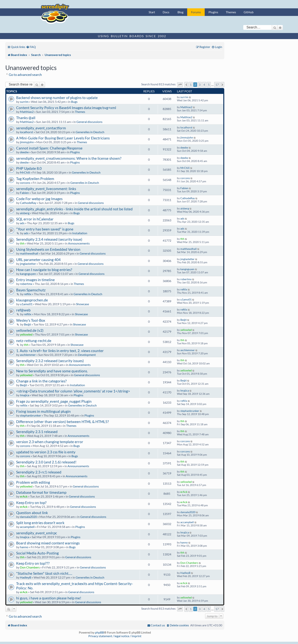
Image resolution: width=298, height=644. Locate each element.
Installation (80, 233)
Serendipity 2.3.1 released (37, 432)
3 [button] (200, 85)
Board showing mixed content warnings (48, 543)
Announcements (79, 243)
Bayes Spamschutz (31, 290)
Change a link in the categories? (41, 381)
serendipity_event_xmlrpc (37, 533)
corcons (25, 183)
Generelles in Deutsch (90, 132)
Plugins (213, 12)
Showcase (82, 304)
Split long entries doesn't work (40, 523)
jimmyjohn (27, 142)
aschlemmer (28, 355)
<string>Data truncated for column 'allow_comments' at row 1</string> (73, 391)
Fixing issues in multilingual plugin (43, 411)
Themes (231, 12)
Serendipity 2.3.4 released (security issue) (49, 239)
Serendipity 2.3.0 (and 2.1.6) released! (46, 462)
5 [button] (209, 85)
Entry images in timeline (35, 280)
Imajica (25, 395)
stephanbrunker (31, 415)
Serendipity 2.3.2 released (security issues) (50, 361)
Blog (180, 12)
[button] (180, 85)
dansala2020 (28, 517)
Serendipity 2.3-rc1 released (39, 472)
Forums (196, 12)
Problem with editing (33, 482)
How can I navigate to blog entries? (44, 270)
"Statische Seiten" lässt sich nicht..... (44, 573)
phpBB (99, 632)
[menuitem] (31, 47)
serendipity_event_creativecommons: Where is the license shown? (69, 158)
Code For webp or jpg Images (39, 199)
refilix (28, 294)
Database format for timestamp (41, 492)
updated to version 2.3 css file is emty (46, 452)
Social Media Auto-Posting (37, 553)
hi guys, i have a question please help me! (49, 598)
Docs (166, 12)
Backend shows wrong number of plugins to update (57, 98)
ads (22, 223)
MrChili (25, 172)
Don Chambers (30, 567)
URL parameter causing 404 (38, 260)
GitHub (249, 12)
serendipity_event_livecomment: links (46, 189)
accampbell (27, 527)
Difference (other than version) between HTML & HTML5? (63, 422)
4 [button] (204, 85)
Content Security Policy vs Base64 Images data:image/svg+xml (66, 108)
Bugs (74, 102)
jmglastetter (28, 264)
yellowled (26, 334)
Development (87, 355)
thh (22, 243)
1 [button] (191, 85)
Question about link (32, 513)
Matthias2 (27, 112)
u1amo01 (26, 304)
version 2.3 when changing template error (50, 442)
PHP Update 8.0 (29, 168)
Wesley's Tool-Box (31, 320)
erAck (24, 496)
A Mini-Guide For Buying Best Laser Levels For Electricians (63, 138)
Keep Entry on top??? (33, 563)
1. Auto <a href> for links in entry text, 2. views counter (60, 351)
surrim (24, 102)
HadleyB (26, 577)
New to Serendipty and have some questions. (52, 371)
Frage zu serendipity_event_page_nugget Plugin (54, 401)
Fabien (24, 193)
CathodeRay (28, 203)
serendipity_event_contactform (41, 128)
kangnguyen (28, 274)
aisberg (25, 213)
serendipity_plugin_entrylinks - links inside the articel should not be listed (74, 209)
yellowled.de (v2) (30, 330)
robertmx (26, 284)
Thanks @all (26, 118)
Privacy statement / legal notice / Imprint (115, 636)
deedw (24, 152)
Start (152, 12)
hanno (24, 547)
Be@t (27, 324)
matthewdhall (29, 253)
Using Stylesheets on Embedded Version (48, 249)
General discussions (89, 122)
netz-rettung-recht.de (34, 341)
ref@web (23, 310)
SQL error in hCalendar (35, 219)
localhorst (27, 132)
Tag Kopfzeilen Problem (35, 179)
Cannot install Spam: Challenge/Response (49, 148)
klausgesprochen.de (32, 300)
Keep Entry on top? (31, 503)
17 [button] (217, 85)
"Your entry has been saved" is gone (45, 229)
